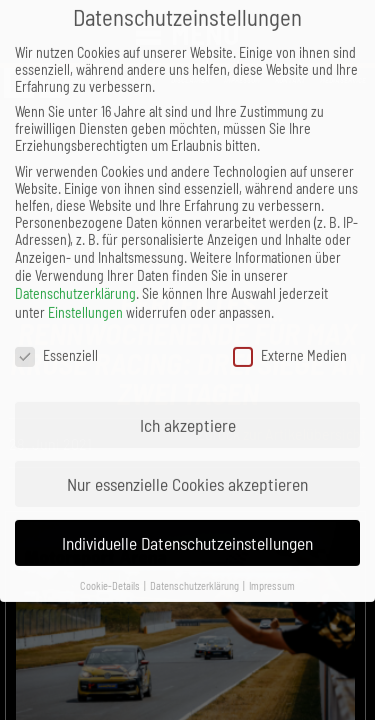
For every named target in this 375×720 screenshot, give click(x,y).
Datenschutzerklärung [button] (195, 567)
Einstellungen (85, 294)
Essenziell (56, 337)
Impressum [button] (272, 567)
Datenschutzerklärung (75, 275)
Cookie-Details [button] (111, 567)
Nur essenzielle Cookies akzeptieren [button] (187, 466)
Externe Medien (290, 337)
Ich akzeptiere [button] (188, 407)
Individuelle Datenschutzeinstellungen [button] (187, 525)
